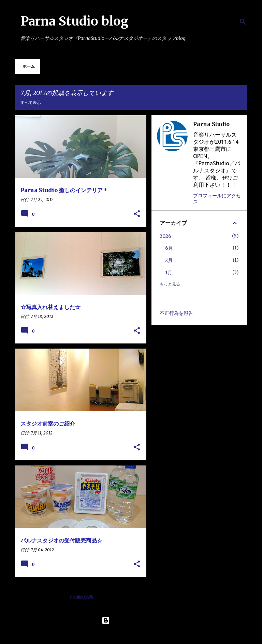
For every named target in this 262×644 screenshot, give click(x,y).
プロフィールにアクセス (217, 199)
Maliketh (149, 634)
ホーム (29, 66)
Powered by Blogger (131, 620)
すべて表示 (31, 102)
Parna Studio (211, 124)
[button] (137, 214)
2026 (165, 236)
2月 (169, 260)
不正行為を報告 (176, 313)
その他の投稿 (81, 597)
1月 (169, 273)
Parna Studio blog (75, 21)
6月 (169, 248)
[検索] (243, 22)
